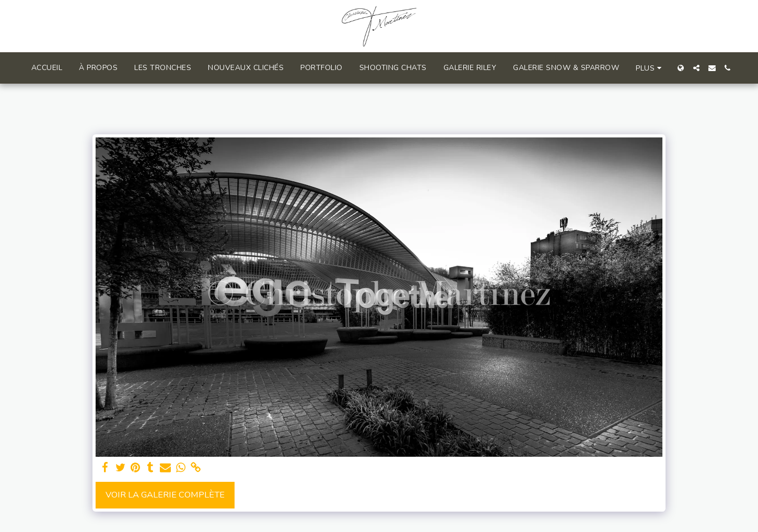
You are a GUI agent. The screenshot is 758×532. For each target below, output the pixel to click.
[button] (696, 68)
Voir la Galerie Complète (165, 495)
